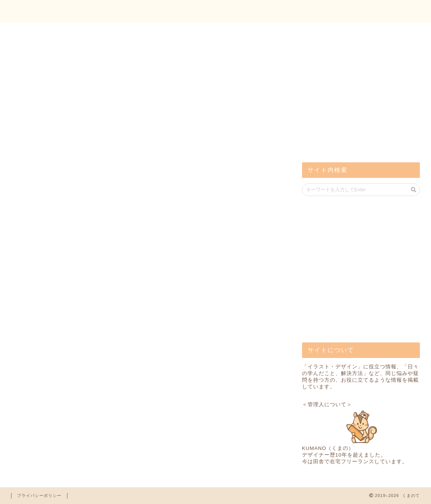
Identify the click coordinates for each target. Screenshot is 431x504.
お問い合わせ (394, 11)
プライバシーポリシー (39, 495)
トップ (346, 11)
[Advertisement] (358, 96)
